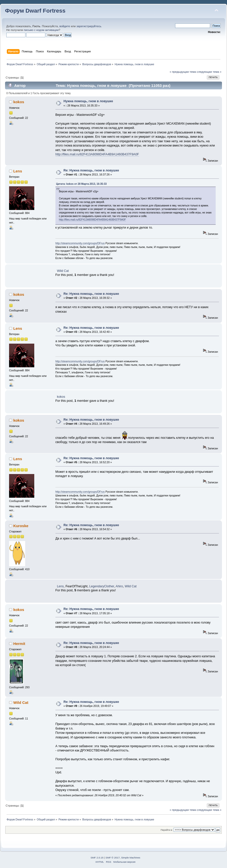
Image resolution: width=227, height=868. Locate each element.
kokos (19, 102)
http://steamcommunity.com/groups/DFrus (80, 243)
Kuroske (21, 526)
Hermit (19, 644)
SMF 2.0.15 (97, 858)
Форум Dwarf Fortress (35, 11)
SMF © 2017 (113, 858)
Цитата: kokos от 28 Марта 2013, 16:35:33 (82, 184)
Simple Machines (131, 858)
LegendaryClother (102, 586)
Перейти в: (167, 830)
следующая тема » (209, 72)
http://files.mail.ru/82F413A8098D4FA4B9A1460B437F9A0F (97, 154)
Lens (18, 171)
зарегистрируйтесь (89, 26)
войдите (65, 26)
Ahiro (119, 586)
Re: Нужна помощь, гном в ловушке (91, 170)
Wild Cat (63, 271)
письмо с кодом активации (41, 30)
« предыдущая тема (183, 72)
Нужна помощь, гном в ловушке (88, 101)
